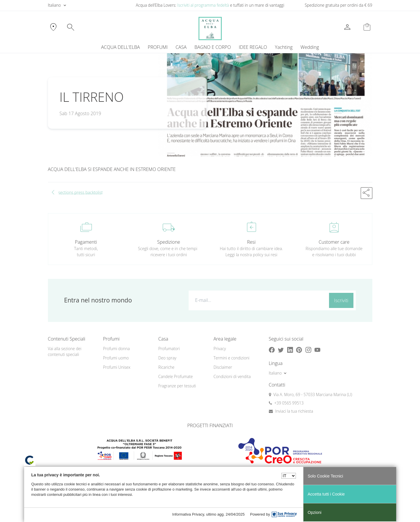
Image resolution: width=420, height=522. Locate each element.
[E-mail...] (258, 300)
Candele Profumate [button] (176, 376)
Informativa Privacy (188, 514)
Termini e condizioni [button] (232, 358)
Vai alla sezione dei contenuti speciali (65, 352)
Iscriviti (341, 300)
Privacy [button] (220, 349)
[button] (367, 193)
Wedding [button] (310, 47)
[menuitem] (284, 47)
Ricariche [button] (167, 367)
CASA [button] (181, 47)
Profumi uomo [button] (116, 358)
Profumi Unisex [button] (117, 367)
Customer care (334, 242)
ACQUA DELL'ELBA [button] (120, 47)
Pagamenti (86, 242)
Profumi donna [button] (117, 349)
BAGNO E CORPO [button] (213, 47)
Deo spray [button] (167, 358)
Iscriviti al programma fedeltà (203, 5)
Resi (251, 242)
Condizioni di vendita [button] (232, 376)
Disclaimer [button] (223, 367)
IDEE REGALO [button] (253, 47)
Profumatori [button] (169, 349)
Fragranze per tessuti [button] (177, 386)
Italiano (54, 5)
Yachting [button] (284, 47)
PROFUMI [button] (158, 47)
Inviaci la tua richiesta (294, 411)
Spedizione (169, 242)
